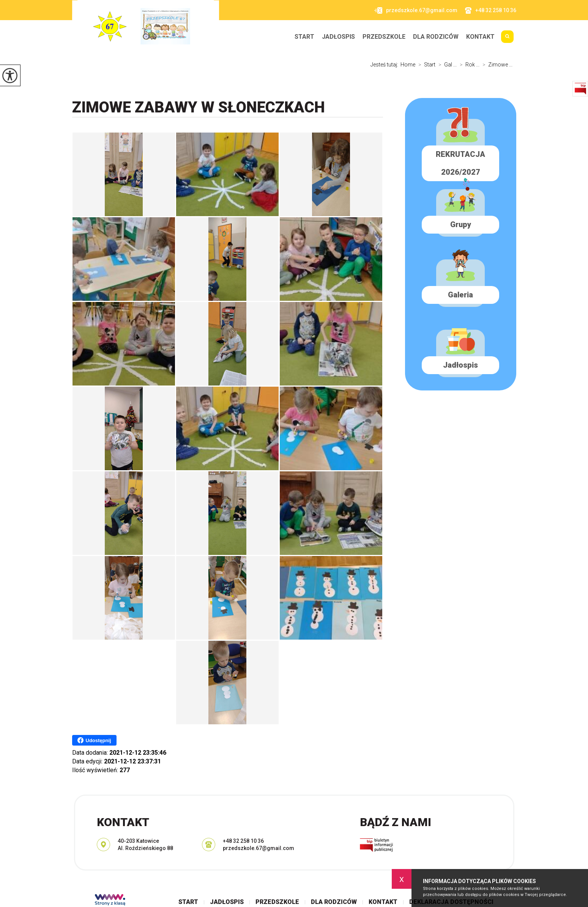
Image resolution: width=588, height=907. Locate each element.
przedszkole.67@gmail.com (416, 10)
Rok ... (468, 65)
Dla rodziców (436, 37)
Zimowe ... (496, 65)
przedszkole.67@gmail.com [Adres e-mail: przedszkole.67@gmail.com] (259, 848)
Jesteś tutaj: (385, 65)
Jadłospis (338, 37)
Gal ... (446, 65)
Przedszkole (384, 37)
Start (304, 37)
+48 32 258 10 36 (491, 10)
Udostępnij (94, 740)
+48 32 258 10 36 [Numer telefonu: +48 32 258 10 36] (243, 841)
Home (408, 65)
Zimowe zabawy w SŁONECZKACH (199, 107)
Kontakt (480, 37)
